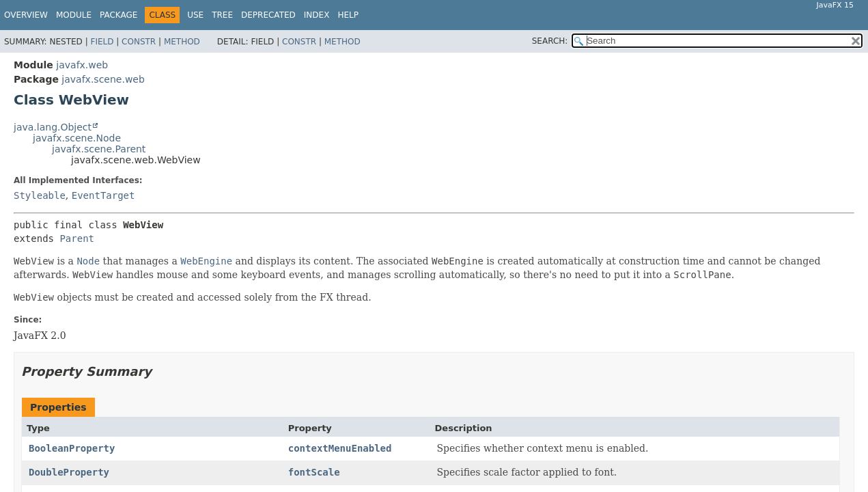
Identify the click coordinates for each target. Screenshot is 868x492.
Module (74, 15)
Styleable (40, 195)
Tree (222, 15)
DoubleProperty (69, 472)
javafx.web (82, 65)
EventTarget (103, 195)
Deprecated (268, 15)
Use (195, 15)
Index (317, 15)
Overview (26, 15)
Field (102, 42)
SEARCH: (550, 41)
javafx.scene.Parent (99, 149)
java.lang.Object (53, 127)
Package (118, 15)
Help (348, 15)
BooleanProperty (72, 448)
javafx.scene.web (103, 79)
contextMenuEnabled (340, 448)
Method (182, 42)
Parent (77, 238)
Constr (139, 42)
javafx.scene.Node (77, 138)
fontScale (314, 472)
